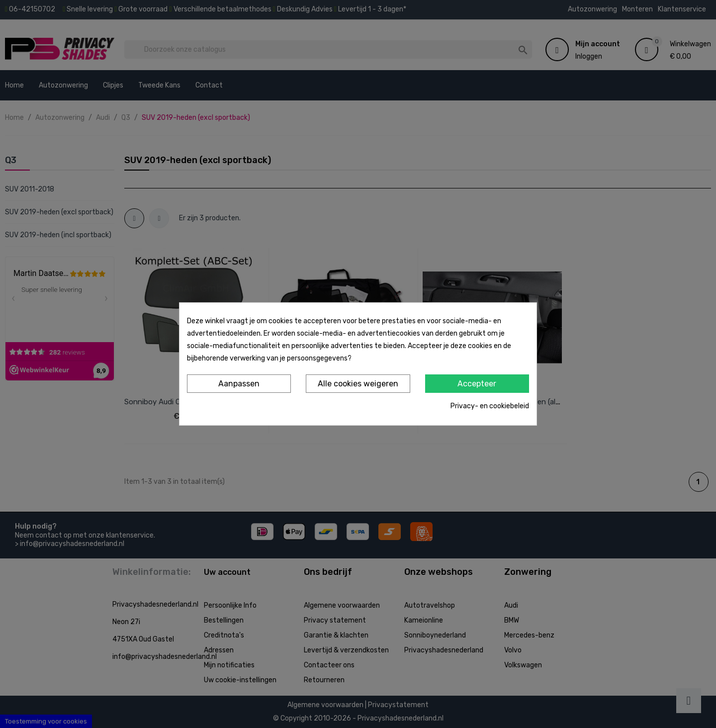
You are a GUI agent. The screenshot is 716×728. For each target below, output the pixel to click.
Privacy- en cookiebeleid (490, 406)
